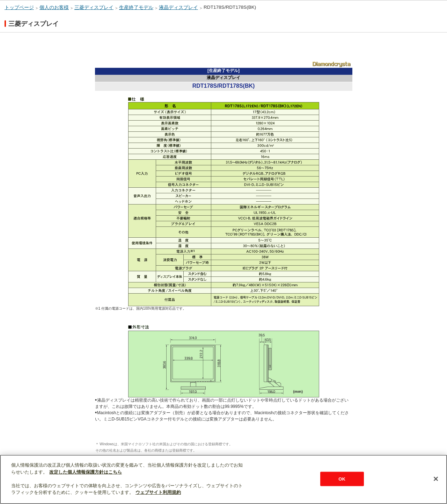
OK (342, 479)
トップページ (19, 8)
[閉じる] (436, 479)
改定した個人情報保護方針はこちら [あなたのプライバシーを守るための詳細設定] (86, 472)
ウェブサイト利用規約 (158, 492)
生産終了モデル (136, 8)
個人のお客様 (54, 8)
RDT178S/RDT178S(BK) (230, 7)
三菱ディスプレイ (94, 8)
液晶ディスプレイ (178, 8)
